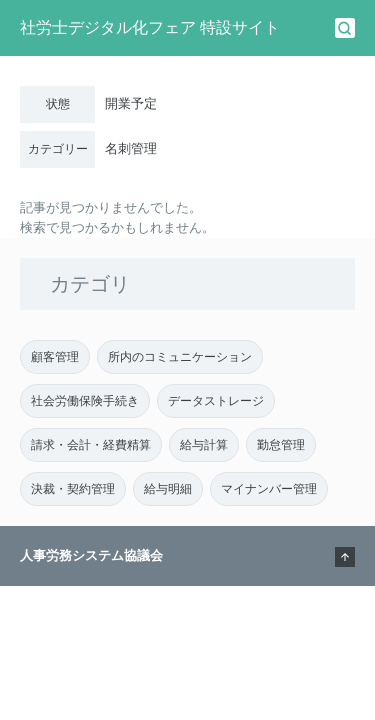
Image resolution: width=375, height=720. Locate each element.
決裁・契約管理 (73, 489)
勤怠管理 (281, 445)
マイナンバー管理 (269, 489)
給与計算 (204, 445)
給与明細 (168, 489)
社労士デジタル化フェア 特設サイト (150, 27)
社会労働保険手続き (85, 401)
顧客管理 (55, 357)
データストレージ (216, 401)
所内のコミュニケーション (180, 357)
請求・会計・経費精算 (91, 445)
